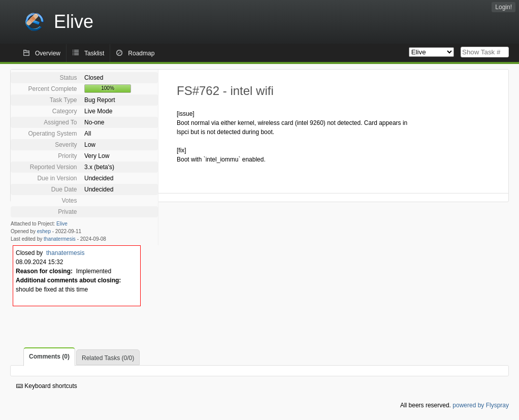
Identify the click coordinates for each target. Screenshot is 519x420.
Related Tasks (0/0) (108, 358)
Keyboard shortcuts (47, 386)
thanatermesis (60, 239)
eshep (44, 231)
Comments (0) (49, 357)
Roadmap (141, 53)
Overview (48, 53)
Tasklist (94, 53)
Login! (504, 7)
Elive (62, 224)
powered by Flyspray (481, 405)
